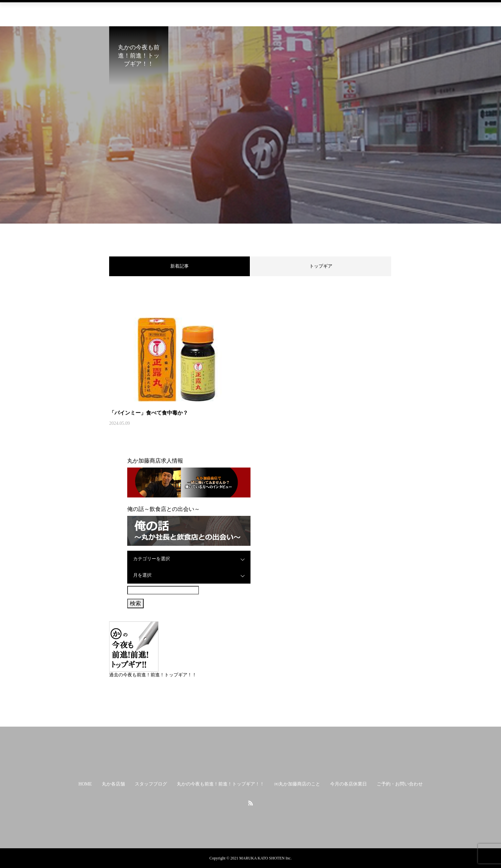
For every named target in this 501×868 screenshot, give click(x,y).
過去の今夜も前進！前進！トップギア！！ (153, 675)
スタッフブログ (146, 11)
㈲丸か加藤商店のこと (302, 11)
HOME (71, 11)
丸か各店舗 (104, 11)
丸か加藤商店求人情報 (155, 461)
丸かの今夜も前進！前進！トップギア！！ (221, 11)
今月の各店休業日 (358, 11)
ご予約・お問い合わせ (414, 11)
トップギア (321, 266)
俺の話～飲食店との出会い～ (164, 509)
